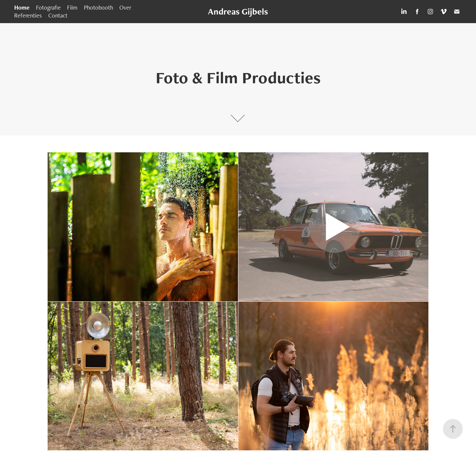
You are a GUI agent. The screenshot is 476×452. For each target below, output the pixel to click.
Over (125, 7)
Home (22, 7)
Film (72, 7)
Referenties (28, 15)
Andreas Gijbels (238, 11)
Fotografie (48, 7)
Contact (58, 15)
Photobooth (99, 7)
